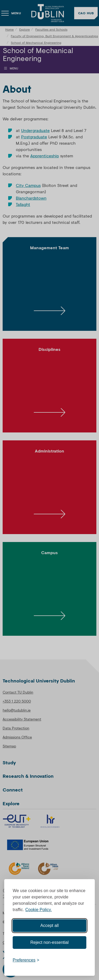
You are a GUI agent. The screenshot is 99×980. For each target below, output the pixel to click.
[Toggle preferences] (26, 960)
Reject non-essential (49, 942)
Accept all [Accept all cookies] (49, 925)
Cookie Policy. (39, 910)
